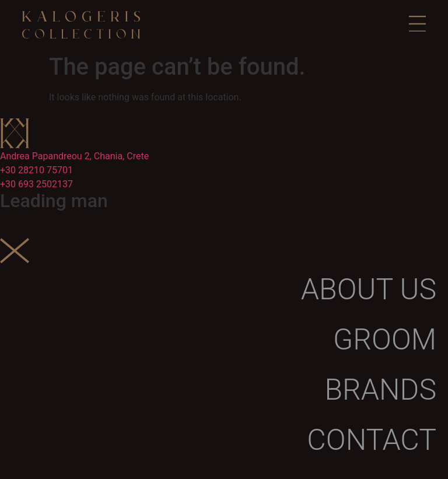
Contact (372, 440)
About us (369, 289)
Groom (385, 340)
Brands (380, 390)
